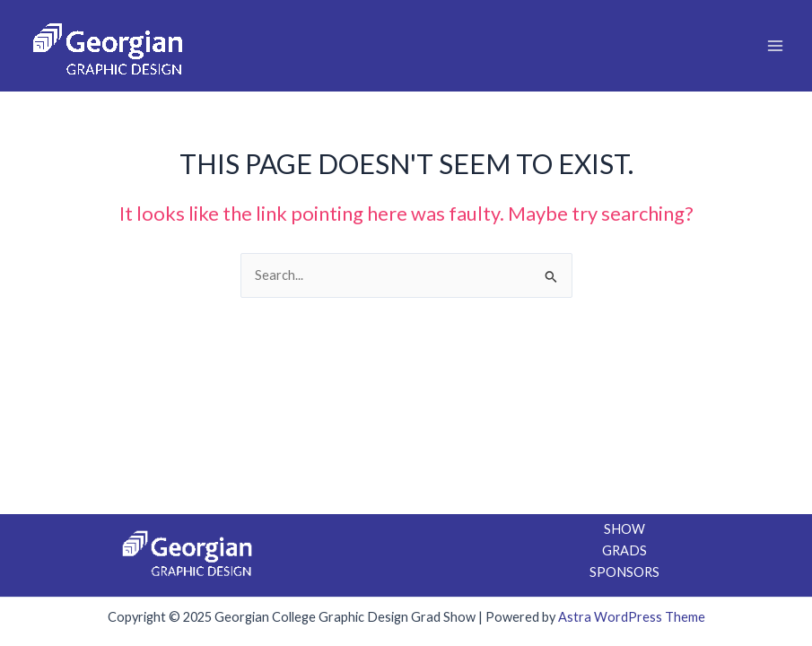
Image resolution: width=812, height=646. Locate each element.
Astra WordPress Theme (632, 617)
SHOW (624, 529)
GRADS (624, 550)
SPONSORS (624, 572)
